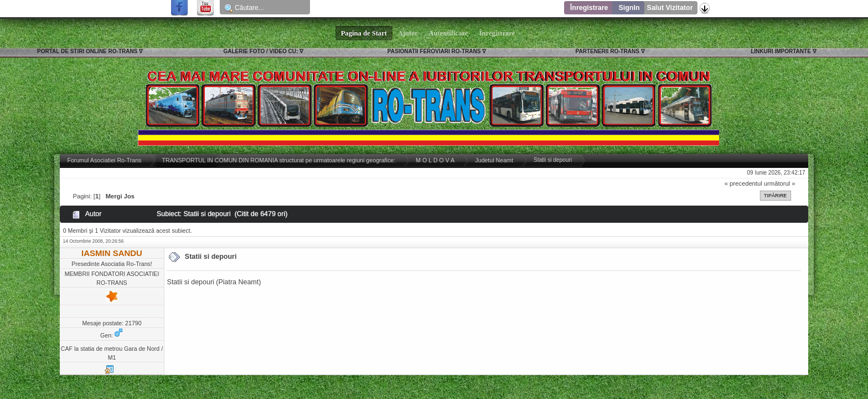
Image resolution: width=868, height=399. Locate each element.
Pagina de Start (364, 33)
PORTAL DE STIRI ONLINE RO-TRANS (87, 51)
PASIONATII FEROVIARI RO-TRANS (434, 51)
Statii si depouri (211, 257)
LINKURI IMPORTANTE (781, 51)
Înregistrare (589, 8)
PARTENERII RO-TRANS (608, 51)
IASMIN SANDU (112, 253)
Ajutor (408, 33)
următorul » (780, 183)
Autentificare (449, 33)
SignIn (629, 8)
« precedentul (743, 183)
